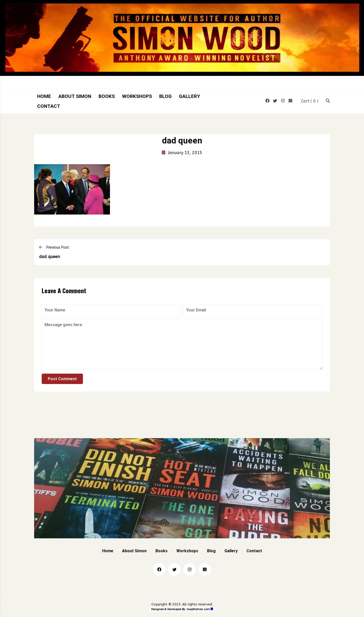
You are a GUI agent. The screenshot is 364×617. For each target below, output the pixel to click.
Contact (49, 106)
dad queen (50, 258)
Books (107, 96)
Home (44, 96)
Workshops (137, 96)
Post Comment (62, 380)
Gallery (189, 96)
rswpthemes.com (198, 611)
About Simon (75, 96)
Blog (165, 96)
